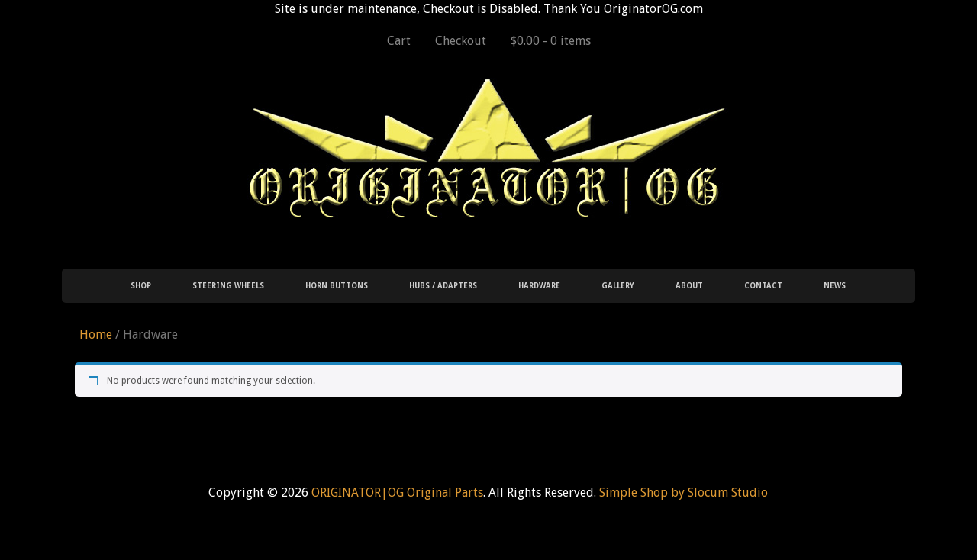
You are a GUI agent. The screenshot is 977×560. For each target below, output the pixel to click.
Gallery (618, 286)
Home (96, 335)
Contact (763, 286)
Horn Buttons (337, 286)
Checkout (461, 41)
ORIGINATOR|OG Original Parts (397, 492)
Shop (141, 286)
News (835, 286)
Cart (399, 41)
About (689, 286)
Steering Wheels (228, 286)
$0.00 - (551, 41)
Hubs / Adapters (443, 286)
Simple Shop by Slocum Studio (684, 492)
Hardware (539, 286)
